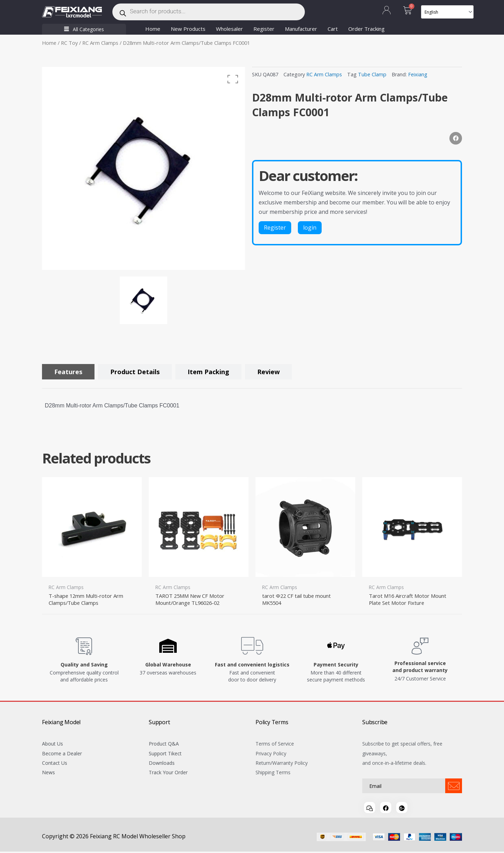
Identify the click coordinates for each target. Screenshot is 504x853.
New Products (188, 29)
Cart (333, 29)
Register (264, 29)
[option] (143, 168)
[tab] (68, 372)
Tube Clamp (372, 74)
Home (153, 29)
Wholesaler (229, 29)
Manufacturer (301, 29)
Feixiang (418, 74)
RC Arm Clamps (100, 43)
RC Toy (69, 43)
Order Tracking (366, 29)
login (310, 228)
